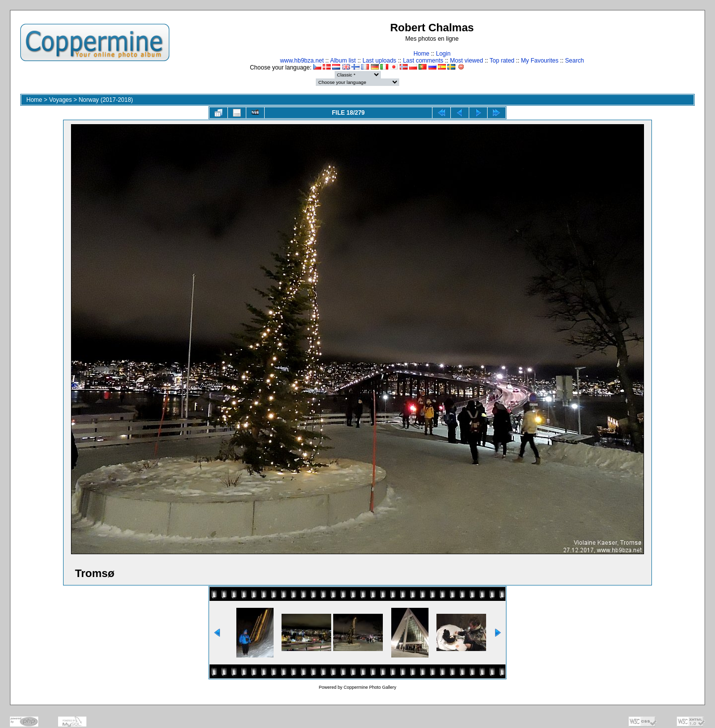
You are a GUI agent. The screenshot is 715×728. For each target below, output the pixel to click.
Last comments (423, 61)
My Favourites (539, 61)
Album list (343, 61)
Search (574, 61)
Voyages (61, 100)
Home (422, 54)
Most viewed (466, 61)
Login (443, 54)
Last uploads (379, 61)
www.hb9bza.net (302, 61)
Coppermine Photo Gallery (370, 687)
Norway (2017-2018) (106, 100)
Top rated (502, 61)
